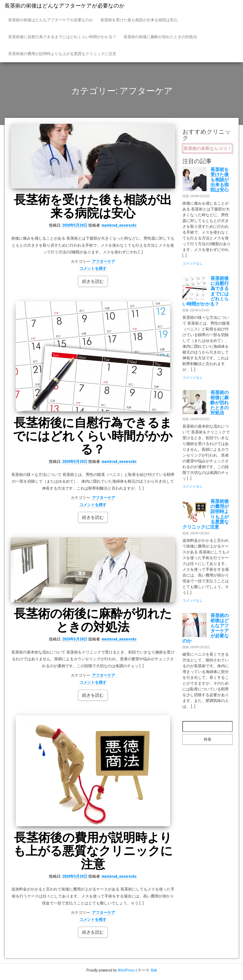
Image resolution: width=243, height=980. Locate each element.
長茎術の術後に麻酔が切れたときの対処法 (160, 37)
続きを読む (93, 281)
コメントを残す (93, 268)
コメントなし (193, 263)
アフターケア (104, 261)
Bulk (154, 970)
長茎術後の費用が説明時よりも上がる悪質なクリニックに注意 (62, 54)
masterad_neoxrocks (119, 225)
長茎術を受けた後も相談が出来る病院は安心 (139, 20)
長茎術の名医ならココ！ (208, 148)
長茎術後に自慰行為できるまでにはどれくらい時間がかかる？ (62, 37)
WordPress (126, 970)
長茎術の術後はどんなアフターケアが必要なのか (65, 6)
